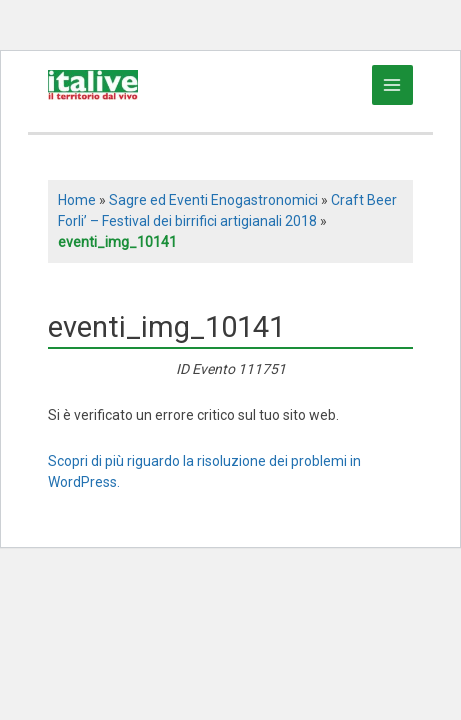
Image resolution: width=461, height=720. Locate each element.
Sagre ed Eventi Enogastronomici (213, 200)
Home (77, 200)
